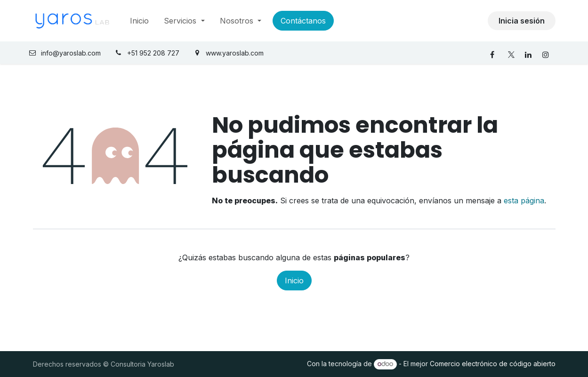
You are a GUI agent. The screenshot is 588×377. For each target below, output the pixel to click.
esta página (524, 201)
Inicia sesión (522, 21)
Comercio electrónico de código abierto (493, 364)
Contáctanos (303, 21)
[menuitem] (139, 21)
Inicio (294, 281)
